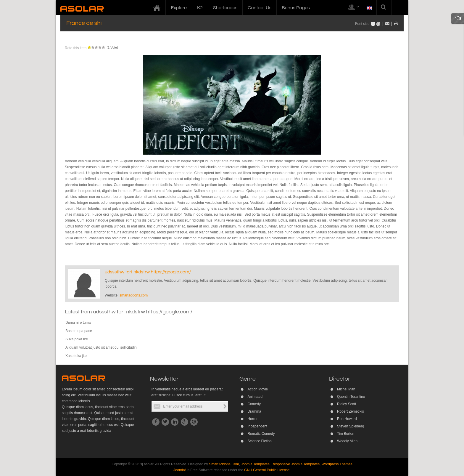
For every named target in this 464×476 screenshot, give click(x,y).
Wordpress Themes (337, 464)
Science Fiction (259, 441)
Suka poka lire (77, 339)
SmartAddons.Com (224, 464)
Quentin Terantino (351, 397)
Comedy (254, 404)
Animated (255, 397)
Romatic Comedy (261, 434)
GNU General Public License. (267, 470)
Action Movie (258, 389)
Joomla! (180, 470)
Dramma (254, 411)
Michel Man (346, 389)
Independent (257, 426)
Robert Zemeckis (351, 411)
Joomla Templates (255, 464)
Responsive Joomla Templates (295, 464)
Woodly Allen (347, 441)
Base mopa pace (79, 331)
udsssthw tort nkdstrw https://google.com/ (148, 272)
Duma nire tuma (78, 323)
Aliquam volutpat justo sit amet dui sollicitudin (101, 347)
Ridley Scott (347, 404)
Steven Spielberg (351, 426)
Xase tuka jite (76, 356)
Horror (252, 419)
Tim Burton (346, 434)
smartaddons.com (134, 295)
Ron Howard (347, 419)
